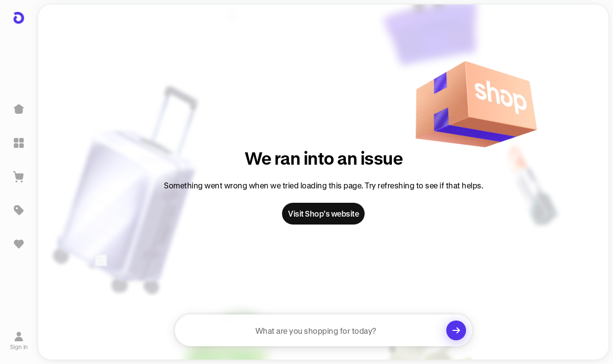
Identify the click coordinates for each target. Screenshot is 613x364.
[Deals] (19, 210)
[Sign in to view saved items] (19, 244)
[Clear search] (456, 330)
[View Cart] (19, 177)
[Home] (19, 109)
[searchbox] (324, 330)
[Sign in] (19, 341)
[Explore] (19, 143)
